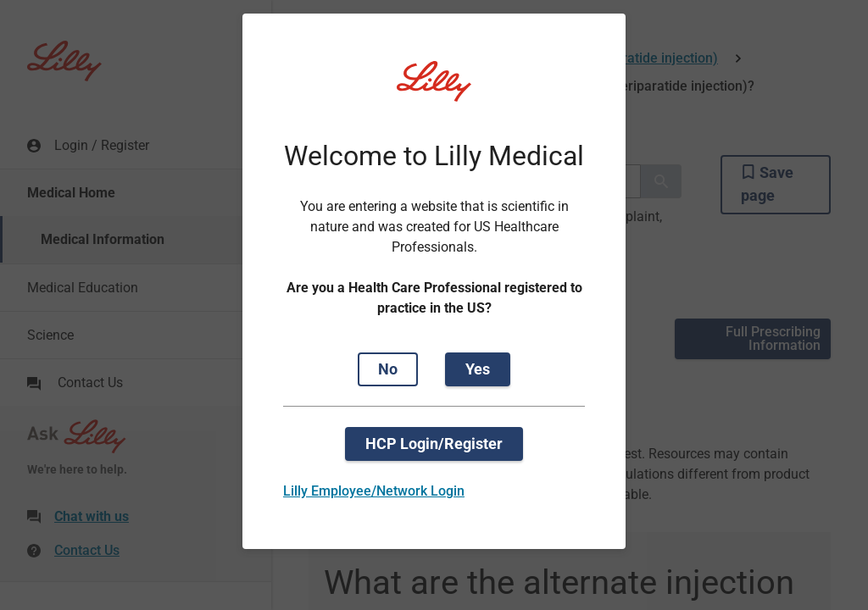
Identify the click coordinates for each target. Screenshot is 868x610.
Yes (478, 369)
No (388, 369)
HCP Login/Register (434, 444)
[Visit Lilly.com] (434, 91)
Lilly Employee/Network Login (374, 491)
